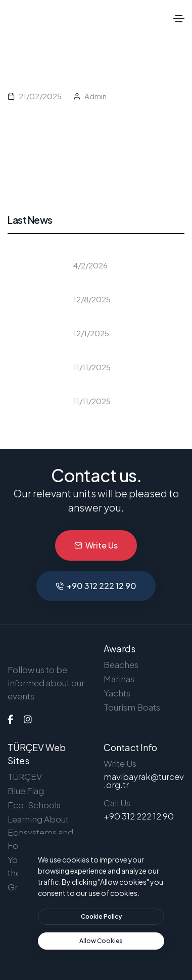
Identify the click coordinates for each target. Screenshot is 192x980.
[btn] (101, 917)
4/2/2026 (90, 265)
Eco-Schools (34, 805)
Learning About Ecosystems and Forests (40, 832)
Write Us (96, 545)
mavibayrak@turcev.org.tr (144, 780)
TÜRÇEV (25, 776)
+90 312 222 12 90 (96, 586)
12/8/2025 (92, 299)
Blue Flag (26, 791)
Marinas (119, 679)
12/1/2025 (91, 333)
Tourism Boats (132, 707)
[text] (101, 941)
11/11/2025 (92, 367)
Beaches (121, 664)
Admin (95, 96)
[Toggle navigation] (179, 19)
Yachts (117, 693)
